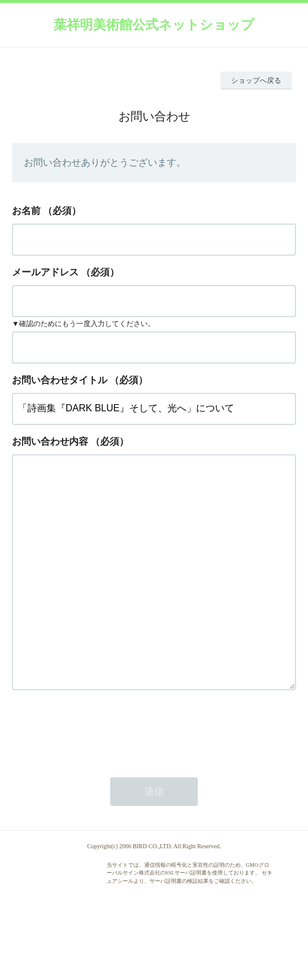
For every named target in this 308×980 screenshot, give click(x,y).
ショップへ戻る (256, 80)
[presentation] (102, 778)
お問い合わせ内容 (50, 441)
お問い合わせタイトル (60, 380)
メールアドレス (45, 272)
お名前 (26, 211)
